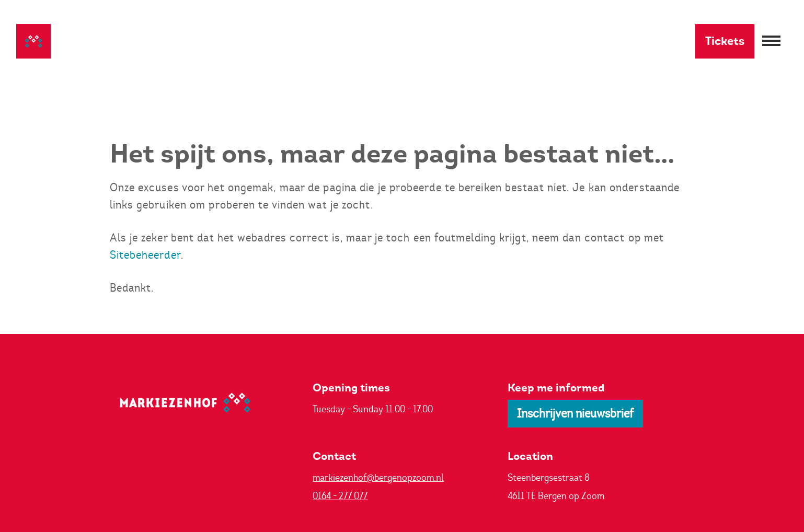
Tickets (725, 41)
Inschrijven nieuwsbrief (575, 413)
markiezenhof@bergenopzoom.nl (378, 477)
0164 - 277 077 (340, 496)
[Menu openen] (771, 42)
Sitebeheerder (145, 255)
